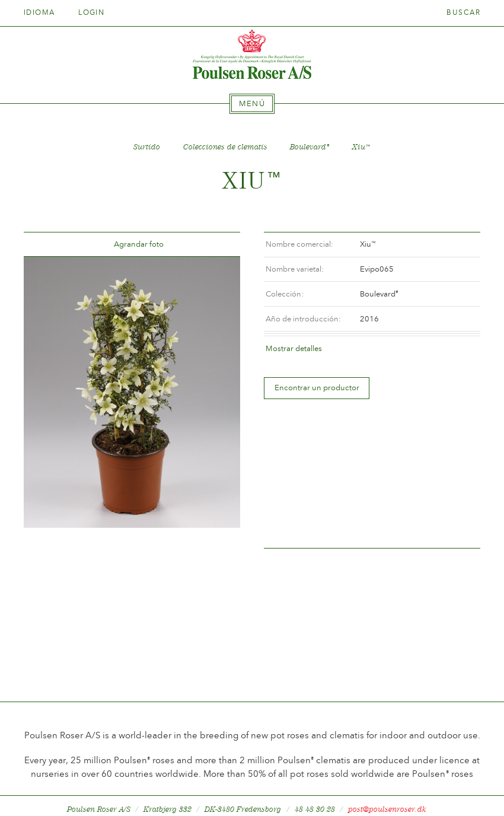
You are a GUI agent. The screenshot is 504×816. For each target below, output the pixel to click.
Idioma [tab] (43, 12)
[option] (132, 392)
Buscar (463, 12)
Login (91, 12)
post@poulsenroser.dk (387, 788)
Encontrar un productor (317, 388)
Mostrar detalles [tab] (294, 348)
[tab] (252, 104)
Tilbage (47, 245)
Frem (217, 245)
